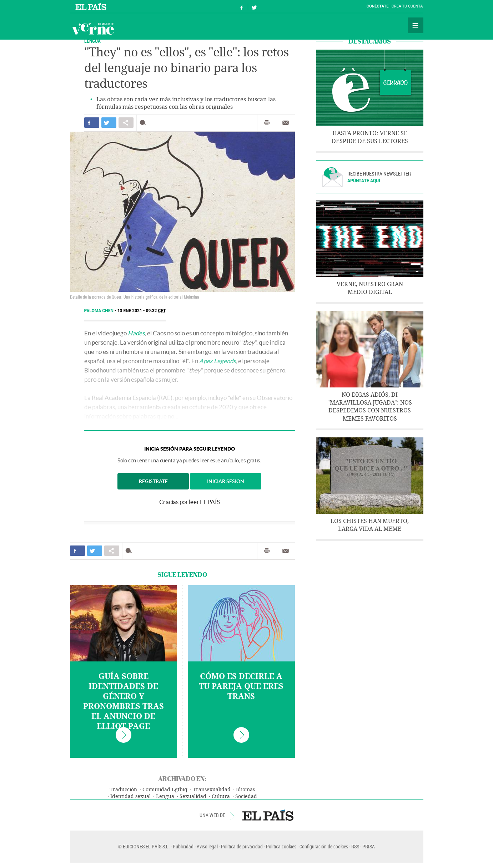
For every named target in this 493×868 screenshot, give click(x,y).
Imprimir (267, 123)
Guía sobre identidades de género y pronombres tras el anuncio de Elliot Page (124, 701)
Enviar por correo (286, 123)
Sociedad (246, 796)
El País (92, 6)
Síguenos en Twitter (254, 7)
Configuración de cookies (324, 846)
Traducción (123, 790)
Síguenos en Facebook (242, 7)
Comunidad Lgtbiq (165, 790)
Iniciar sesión (226, 481)
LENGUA (92, 41)
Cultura (221, 796)
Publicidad (183, 846)
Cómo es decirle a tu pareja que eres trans (241, 686)
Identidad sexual (130, 796)
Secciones (416, 25)
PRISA (369, 846)
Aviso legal (207, 846)
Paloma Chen (99, 311)
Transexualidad (212, 790)
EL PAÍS (268, 815)
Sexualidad (193, 796)
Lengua (165, 796)
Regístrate (153, 481)
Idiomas (245, 790)
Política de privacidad (242, 846)
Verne (93, 29)
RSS (355, 846)
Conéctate (378, 6)
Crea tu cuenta (407, 6)
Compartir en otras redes (126, 123)
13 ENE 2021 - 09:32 (142, 311)
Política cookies (281, 846)
